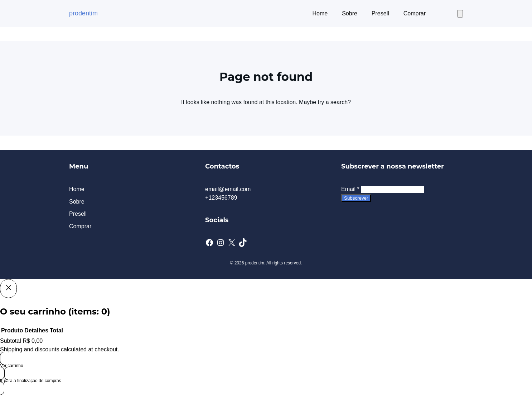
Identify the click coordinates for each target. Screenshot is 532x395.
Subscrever (356, 198)
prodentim (83, 13)
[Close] (8, 288)
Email (350, 189)
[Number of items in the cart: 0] (460, 14)
